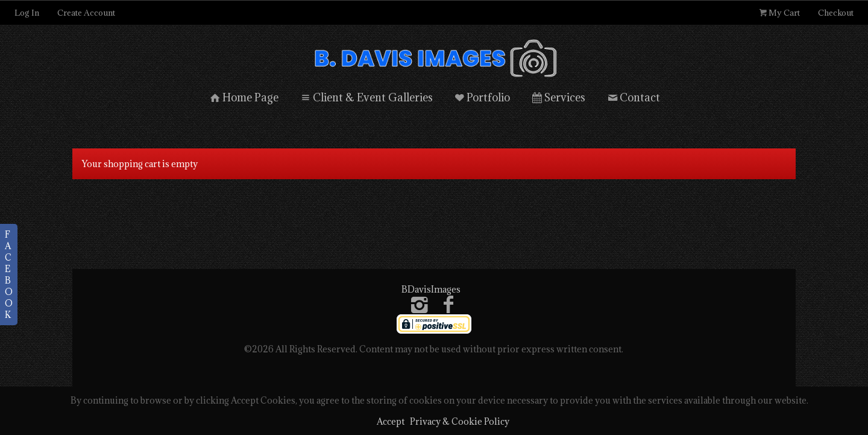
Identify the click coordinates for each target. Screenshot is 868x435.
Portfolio (482, 96)
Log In (27, 13)
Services (558, 96)
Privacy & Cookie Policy (460, 421)
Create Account (86, 13)
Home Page (243, 96)
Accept (391, 421)
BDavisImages (431, 288)
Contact (633, 96)
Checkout (836, 13)
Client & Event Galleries (366, 96)
